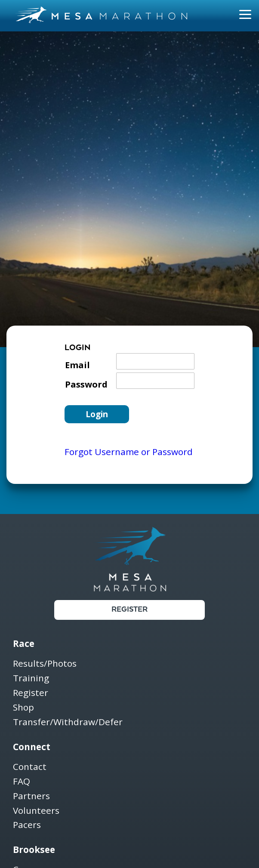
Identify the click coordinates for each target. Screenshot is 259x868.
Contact (30, 767)
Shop (23, 708)
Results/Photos (45, 664)
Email (77, 365)
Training (31, 679)
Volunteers (36, 811)
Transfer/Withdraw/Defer (68, 722)
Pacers (27, 825)
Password (86, 384)
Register (129, 610)
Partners (31, 796)
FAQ (22, 782)
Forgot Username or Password (129, 452)
